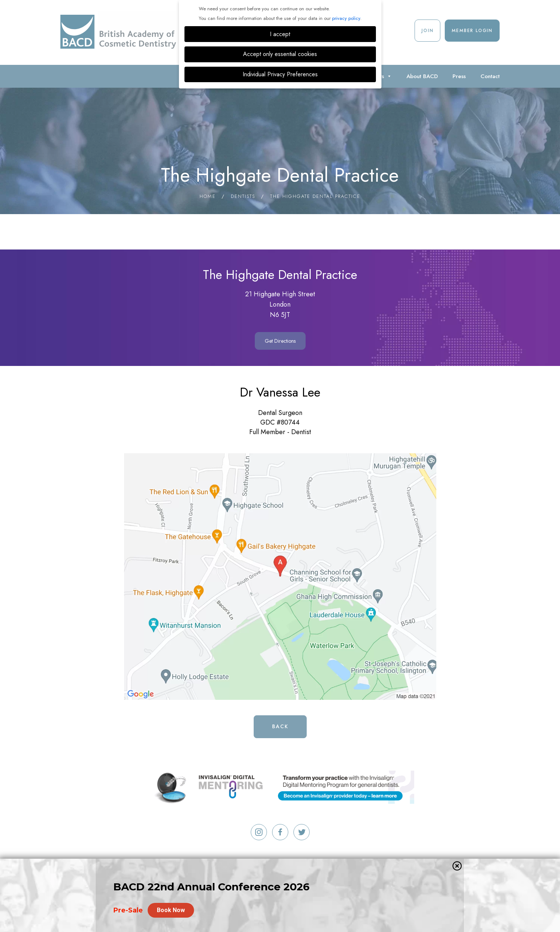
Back (280, 726)
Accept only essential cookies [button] (280, 54)
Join (427, 31)
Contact (490, 76)
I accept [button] (280, 34)
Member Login (472, 31)
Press (459, 76)
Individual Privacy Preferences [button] (280, 74)
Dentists (243, 196)
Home (208, 196)
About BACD (422, 76)
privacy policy (346, 18)
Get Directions (280, 341)
